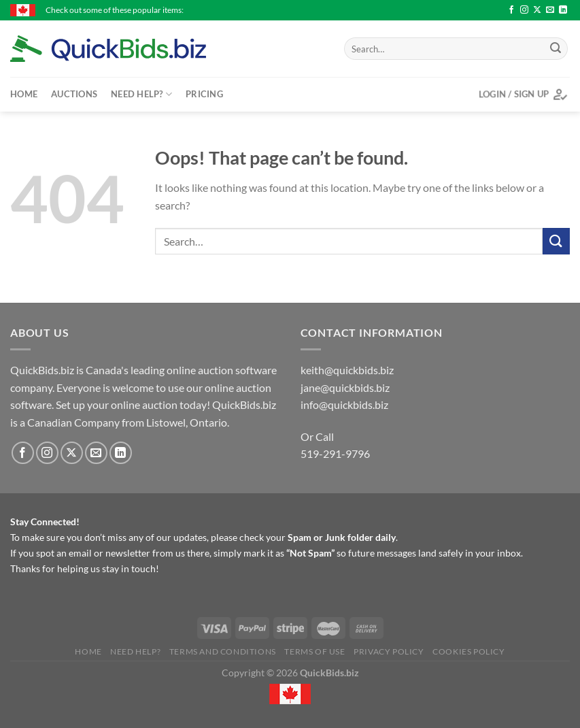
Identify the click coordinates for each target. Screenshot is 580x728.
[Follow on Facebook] (511, 10)
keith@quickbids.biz (347, 370)
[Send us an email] (550, 10)
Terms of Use (314, 651)
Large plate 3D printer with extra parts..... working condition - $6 (277, 10)
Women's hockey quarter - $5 (464, 10)
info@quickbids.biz (344, 404)
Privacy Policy (389, 651)
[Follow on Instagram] (524, 10)
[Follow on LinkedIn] (563, 10)
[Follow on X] (537, 10)
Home (24, 94)
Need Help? (141, 94)
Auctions (74, 94)
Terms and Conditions (223, 651)
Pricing (204, 94)
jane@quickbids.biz (345, 387)
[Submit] (556, 49)
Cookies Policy (469, 651)
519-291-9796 (335, 453)
